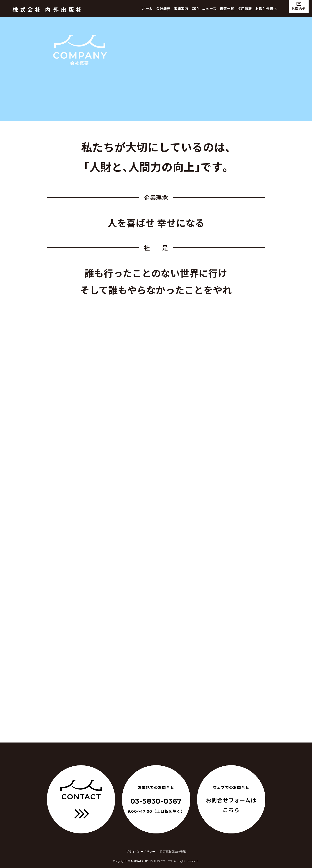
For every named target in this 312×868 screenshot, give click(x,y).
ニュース (209, 8)
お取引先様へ (266, 8)
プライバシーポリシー (141, 852)
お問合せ (299, 6)
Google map (199, 722)
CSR (195, 8)
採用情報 (245, 8)
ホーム (147, 8)
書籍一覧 (227, 8)
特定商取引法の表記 (173, 852)
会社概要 (163, 8)
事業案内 (181, 8)
